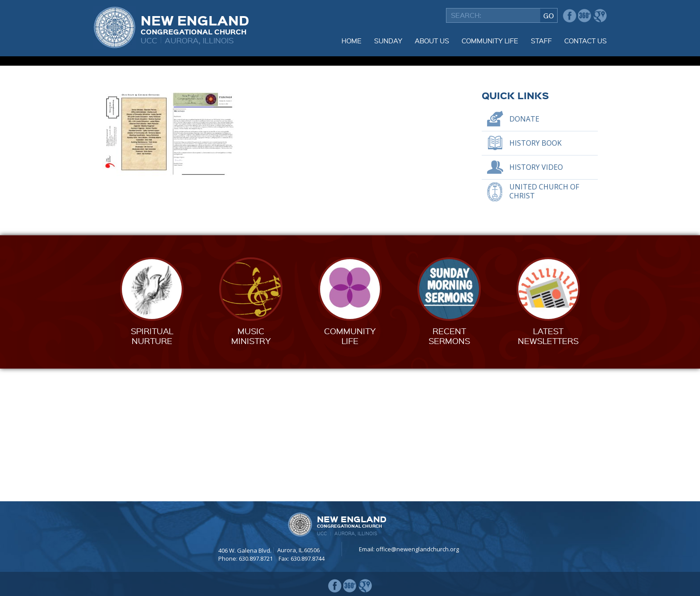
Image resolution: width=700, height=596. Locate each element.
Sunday (388, 41)
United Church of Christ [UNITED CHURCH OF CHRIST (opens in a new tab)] (544, 324)
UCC (149, 40)
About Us (432, 41)
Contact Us (585, 41)
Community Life (490, 41)
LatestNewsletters (548, 468)
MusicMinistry (251, 468)
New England (195, 24)
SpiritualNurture (152, 468)
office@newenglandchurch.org (417, 549)
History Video (536, 300)
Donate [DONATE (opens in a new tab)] (524, 252)
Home (352, 41)
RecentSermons (449, 468)
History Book (535, 276)
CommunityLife (350, 468)
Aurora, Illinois (199, 40)
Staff (541, 41)
